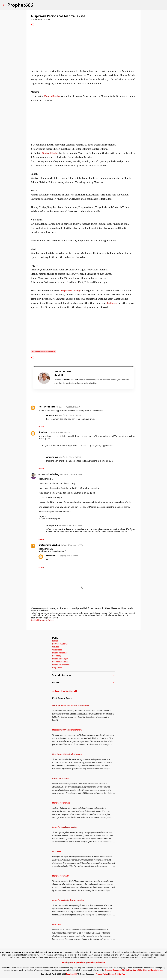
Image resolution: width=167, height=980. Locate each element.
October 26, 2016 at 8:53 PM (71, 474)
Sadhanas (112, 303)
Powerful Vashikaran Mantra (65, 827)
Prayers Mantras (60, 644)
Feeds (65, 962)
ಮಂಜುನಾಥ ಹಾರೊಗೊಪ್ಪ (49, 474)
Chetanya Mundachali (49, 545)
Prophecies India (60, 662)
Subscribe (100, 962)
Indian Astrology (60, 659)
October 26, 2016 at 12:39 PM (70, 407)
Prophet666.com (71, 380)
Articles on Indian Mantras (43, 351)
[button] (32, 25)
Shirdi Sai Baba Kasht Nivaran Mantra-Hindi (71, 706)
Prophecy (57, 656)
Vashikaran (57, 650)
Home (55, 641)
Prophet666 (20, 5)
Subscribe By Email (65, 691)
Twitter (72, 962)
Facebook (81, 962)
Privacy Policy (102, 974)
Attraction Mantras (61, 779)
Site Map (121, 974)
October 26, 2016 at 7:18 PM (70, 457)
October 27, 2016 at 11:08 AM (70, 526)
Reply (41, 427)
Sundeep (43, 432)
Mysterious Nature (48, 407)
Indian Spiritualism (61, 665)
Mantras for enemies (61, 803)
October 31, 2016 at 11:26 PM (72, 545)
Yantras (56, 647)
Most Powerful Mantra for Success (67, 754)
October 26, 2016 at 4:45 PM (59, 432)
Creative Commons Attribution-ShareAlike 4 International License (134, 970)
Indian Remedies (60, 653)
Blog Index (57, 668)
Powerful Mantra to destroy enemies (68, 900)
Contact (113, 974)
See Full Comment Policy (42, 620)
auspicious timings (71, 290)
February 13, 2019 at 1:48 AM (67, 556)
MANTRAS (57, 925)
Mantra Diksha (52, 96)
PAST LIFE (57, 852)
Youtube (91, 962)
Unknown (51, 556)
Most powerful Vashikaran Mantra (67, 730)
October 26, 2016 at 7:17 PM (70, 415)
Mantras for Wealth (61, 876)
